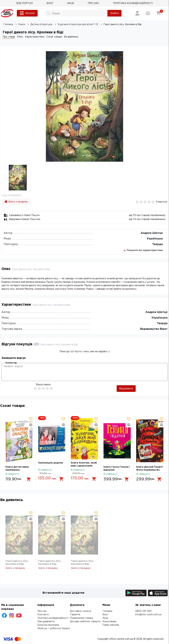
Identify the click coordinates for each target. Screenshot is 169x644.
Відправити (126, 388)
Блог (105, 615)
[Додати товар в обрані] (31, 419)
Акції (105, 618)
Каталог (27, 13)
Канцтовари (110, 622)
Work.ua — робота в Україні (54, 628)
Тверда (157, 244)
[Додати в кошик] (29, 479)
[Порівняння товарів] (148, 13)
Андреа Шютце (152, 233)
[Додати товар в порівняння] (31, 425)
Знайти (114, 13)
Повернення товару (82, 618)
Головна (107, 611)
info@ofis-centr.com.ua (148, 615)
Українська (155, 239)
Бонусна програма (48, 625)
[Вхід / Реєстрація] (137, 13)
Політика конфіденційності (53, 618)
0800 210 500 (143, 611)
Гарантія (75, 615)
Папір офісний (111, 625)
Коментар (11, 363)
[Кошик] (158, 13)
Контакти (43, 615)
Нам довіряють (46, 622)
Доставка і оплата (81, 611)
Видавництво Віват (154, 329)
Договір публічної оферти (85, 622)
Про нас (42, 611)
